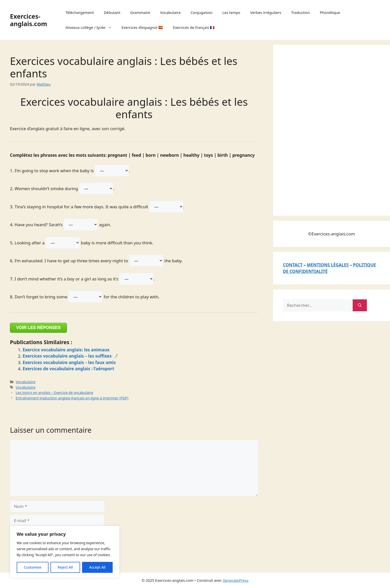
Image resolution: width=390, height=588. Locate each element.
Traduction (300, 12)
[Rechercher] (360, 305)
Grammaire (140, 12)
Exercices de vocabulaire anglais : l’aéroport (68, 369)
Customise (33, 567)
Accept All (97, 567)
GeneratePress (236, 580)
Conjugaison (201, 12)
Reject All (65, 567)
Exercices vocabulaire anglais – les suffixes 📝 (70, 356)
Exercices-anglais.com (28, 20)
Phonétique (330, 12)
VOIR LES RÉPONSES (38, 328)
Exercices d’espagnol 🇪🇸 (142, 27)
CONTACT (293, 265)
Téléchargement (80, 12)
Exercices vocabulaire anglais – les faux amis (69, 362)
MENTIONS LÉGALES (328, 265)
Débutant (112, 12)
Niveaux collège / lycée (91, 27)
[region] (65, 552)
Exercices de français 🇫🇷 (194, 27)
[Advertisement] (320, 129)
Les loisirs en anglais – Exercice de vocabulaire (54, 393)
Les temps (231, 12)
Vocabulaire (170, 12)
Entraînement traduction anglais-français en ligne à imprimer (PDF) (72, 398)
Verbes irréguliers (266, 12)
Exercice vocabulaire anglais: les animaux (66, 350)
